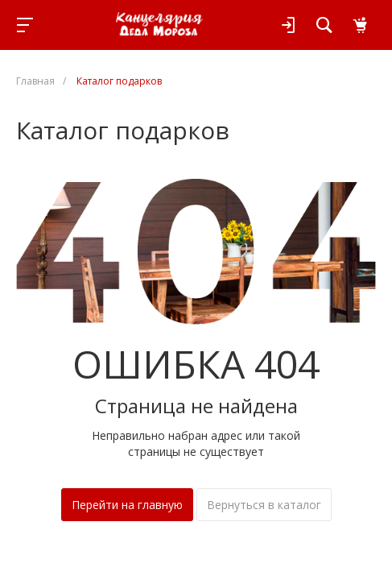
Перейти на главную (127, 505)
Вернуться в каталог (264, 505)
